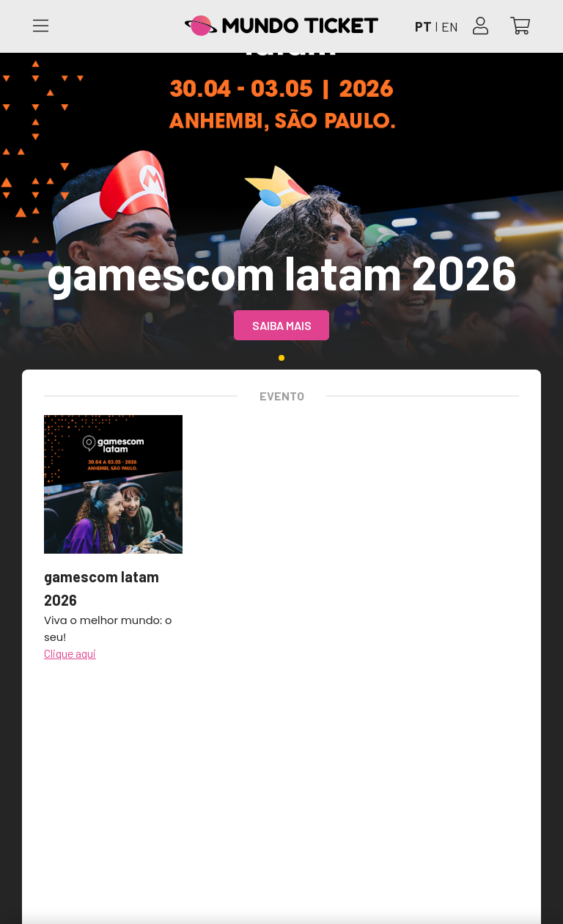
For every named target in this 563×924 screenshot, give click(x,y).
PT (423, 26)
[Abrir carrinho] (520, 27)
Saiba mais (282, 325)
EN (450, 26)
